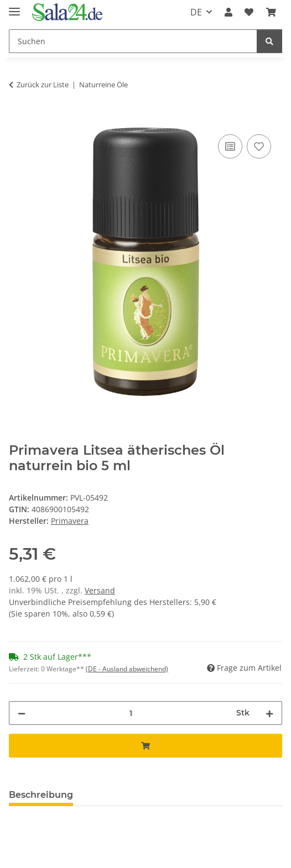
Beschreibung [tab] (41, 795)
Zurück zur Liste (43, 85)
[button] (228, 12)
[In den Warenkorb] (18, 119)
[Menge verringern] (22, 713)
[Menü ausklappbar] (14, 7)
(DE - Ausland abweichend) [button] (127, 669)
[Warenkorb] (271, 12)
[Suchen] (133, 41)
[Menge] (131, 713)
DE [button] (196, 12)
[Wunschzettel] (249, 12)
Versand (100, 590)
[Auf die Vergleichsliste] (230, 146)
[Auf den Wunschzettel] (259, 146)
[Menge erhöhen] (269, 713)
